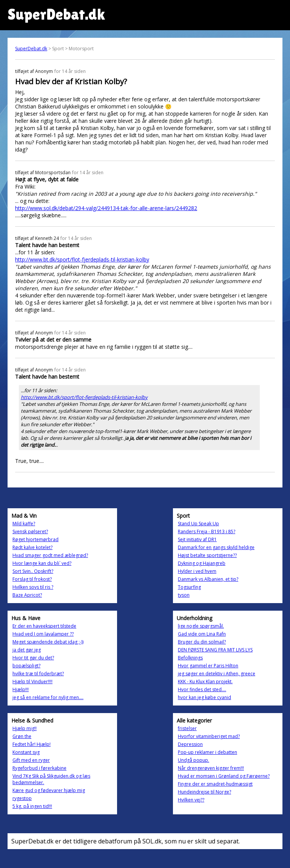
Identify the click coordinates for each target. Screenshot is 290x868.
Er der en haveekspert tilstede (44, 626)
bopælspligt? (26, 666)
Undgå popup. (194, 760)
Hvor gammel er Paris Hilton (208, 666)
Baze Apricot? (27, 595)
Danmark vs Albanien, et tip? (208, 579)
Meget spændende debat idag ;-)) (48, 642)
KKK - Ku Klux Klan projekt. (205, 682)
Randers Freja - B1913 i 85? (207, 531)
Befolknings (190, 658)
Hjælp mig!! (25, 728)
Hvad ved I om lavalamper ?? (43, 634)
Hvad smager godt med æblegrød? (50, 555)
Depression (190, 744)
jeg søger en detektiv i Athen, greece (217, 674)
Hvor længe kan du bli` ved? (42, 563)
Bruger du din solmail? (202, 642)
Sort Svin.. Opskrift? (33, 571)
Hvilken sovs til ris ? (33, 587)
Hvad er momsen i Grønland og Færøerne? (224, 776)
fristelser (187, 728)
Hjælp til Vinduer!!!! (32, 682)
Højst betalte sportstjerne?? (207, 555)
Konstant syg (26, 752)
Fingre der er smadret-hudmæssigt (215, 784)
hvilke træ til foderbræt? (38, 674)
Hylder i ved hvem (197, 571)
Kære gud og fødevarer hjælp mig (49, 790)
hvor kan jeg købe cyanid (204, 697)
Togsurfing (189, 587)
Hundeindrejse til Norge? (204, 792)
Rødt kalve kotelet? (32, 547)
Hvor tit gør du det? (33, 658)
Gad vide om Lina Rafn (202, 634)
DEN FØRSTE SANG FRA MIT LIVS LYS (215, 650)
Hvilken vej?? (191, 800)
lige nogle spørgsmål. (201, 626)
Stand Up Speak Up (198, 524)
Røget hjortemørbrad (35, 539)
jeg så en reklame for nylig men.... (48, 697)
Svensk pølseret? (30, 531)
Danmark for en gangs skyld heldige (216, 547)
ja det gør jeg (27, 650)
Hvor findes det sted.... (202, 689)
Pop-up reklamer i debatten (207, 752)
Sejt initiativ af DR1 (197, 539)
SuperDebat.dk (31, 49)
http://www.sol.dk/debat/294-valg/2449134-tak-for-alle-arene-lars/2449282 (106, 208)
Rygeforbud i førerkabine (39, 768)
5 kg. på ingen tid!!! (32, 806)
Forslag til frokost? (32, 579)
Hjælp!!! (21, 689)
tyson (184, 595)
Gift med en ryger (31, 760)
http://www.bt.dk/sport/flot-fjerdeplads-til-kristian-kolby (82, 259)
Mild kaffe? (24, 524)
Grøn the (22, 736)
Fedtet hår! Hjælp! (32, 744)
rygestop (22, 798)
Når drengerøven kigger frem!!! (211, 768)
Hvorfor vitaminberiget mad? (209, 736)
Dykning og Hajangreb (202, 563)
